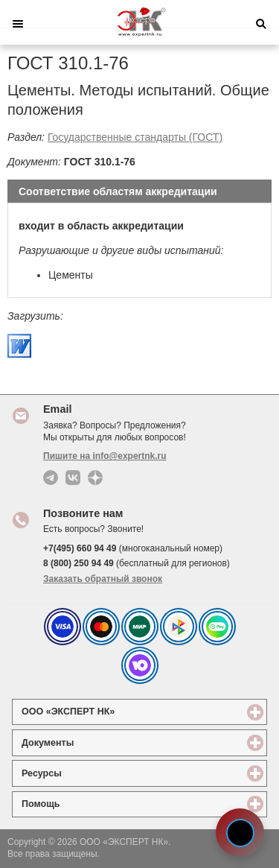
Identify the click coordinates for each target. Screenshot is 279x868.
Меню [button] (18, 24)
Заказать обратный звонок (103, 579)
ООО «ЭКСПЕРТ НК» (122, 711)
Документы (102, 742)
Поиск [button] (261, 24)
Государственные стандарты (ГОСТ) (135, 137)
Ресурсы (96, 773)
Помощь (95, 804)
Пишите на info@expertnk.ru (105, 456)
